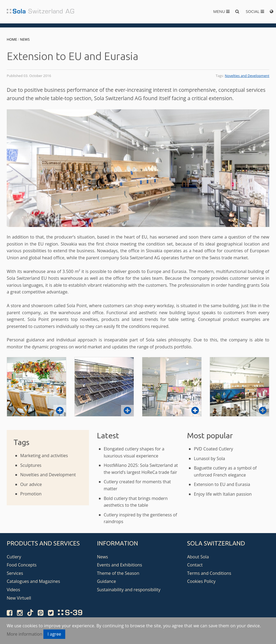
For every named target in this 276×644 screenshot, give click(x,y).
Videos (13, 590)
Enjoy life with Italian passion (223, 494)
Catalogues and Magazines (33, 581)
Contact (195, 565)
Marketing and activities (44, 456)
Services (15, 573)
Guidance (107, 581)
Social (255, 11)
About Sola (198, 557)
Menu (221, 11)
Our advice (31, 484)
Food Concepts (22, 565)
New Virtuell (19, 598)
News (25, 39)
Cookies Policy (201, 581)
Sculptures (31, 465)
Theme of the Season (118, 573)
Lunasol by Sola (209, 458)
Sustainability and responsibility (129, 590)
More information (25, 634)
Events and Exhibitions (120, 565)
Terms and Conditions (209, 573)
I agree (54, 634)
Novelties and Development (247, 76)
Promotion (31, 494)
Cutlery (14, 557)
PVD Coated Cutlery (213, 449)
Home (12, 39)
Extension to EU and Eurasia (222, 484)
